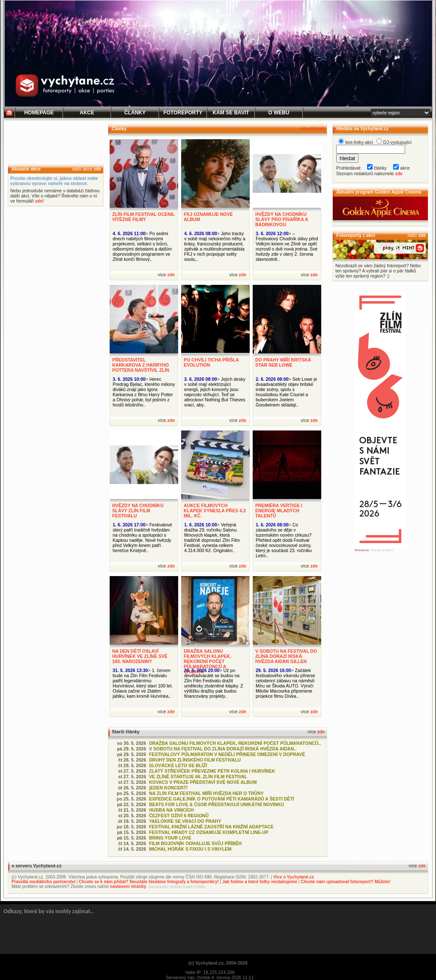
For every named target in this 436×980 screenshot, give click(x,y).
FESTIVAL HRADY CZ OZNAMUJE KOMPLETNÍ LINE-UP (209, 832)
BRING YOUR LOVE (170, 838)
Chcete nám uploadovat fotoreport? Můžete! (345, 882)
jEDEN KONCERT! (169, 788)
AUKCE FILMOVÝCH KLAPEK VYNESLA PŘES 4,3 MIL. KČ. (215, 511)
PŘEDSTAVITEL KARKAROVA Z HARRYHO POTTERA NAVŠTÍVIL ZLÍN (141, 365)
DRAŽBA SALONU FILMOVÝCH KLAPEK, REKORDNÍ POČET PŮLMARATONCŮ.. (235, 743)
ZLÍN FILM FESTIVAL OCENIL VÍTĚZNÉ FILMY (143, 217)
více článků (312, 128)
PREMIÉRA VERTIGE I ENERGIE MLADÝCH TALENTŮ (279, 511)
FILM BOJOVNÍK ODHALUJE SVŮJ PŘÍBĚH (195, 843)
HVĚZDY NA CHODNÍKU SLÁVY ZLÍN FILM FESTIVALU (138, 511)
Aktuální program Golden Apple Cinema (379, 192)
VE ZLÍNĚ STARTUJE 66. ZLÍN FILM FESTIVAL (198, 777)
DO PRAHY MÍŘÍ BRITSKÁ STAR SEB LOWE (283, 362)
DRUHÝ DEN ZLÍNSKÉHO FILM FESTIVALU (195, 760)
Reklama (362, 550)
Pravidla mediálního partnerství (43, 882)
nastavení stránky (128, 886)
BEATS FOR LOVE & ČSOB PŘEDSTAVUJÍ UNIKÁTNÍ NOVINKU (217, 804)
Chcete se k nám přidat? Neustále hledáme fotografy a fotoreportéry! (149, 882)
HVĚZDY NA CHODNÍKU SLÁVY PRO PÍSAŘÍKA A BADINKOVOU (282, 219)
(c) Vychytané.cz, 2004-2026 (218, 963)
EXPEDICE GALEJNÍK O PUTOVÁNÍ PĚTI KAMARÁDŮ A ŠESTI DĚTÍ (222, 799)
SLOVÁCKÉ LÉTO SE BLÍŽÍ (178, 765)
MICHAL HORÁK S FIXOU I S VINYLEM (190, 849)
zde (97, 169)
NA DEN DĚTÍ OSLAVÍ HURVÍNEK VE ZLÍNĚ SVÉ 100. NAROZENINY (140, 656)
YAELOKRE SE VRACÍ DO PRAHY (185, 821)
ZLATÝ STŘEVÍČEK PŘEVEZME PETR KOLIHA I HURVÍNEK (212, 771)
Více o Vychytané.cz (294, 877)
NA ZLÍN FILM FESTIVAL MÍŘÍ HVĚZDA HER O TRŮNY (206, 793)
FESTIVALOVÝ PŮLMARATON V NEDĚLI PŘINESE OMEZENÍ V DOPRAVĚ (227, 754)
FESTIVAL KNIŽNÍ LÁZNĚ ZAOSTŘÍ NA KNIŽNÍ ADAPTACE (211, 827)
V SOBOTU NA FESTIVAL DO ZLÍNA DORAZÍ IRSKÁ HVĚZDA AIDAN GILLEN (286, 656)
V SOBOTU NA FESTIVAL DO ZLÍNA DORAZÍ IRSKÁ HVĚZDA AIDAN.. (223, 749)
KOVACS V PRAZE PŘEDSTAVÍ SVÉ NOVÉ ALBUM (203, 782)
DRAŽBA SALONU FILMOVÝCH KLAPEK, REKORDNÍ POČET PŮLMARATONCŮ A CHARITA (208, 661)
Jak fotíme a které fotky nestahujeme (260, 882)
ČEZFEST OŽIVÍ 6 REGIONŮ (179, 816)
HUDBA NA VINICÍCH (171, 810)
